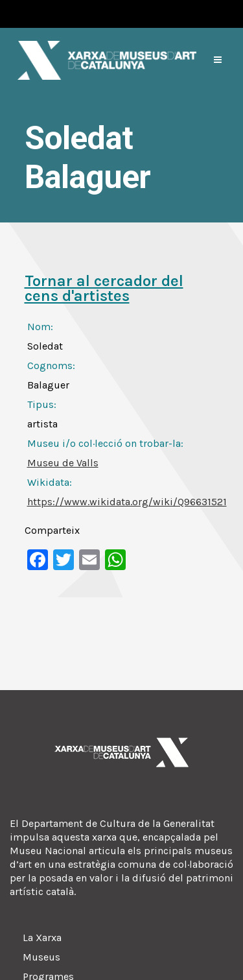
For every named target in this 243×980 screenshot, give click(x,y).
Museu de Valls (63, 463)
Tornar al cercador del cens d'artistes (104, 288)
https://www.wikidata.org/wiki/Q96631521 (127, 502)
